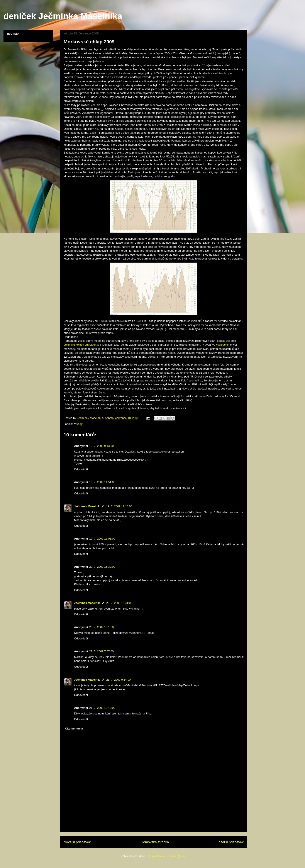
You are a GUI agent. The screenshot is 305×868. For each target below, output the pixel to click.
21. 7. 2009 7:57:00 (102, 651)
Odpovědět (81, 469)
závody (78, 424)
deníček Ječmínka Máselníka (63, 16)
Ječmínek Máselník (87, 506)
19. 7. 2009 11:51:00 (102, 482)
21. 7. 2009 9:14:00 (119, 680)
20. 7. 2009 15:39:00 (102, 567)
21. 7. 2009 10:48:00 (102, 708)
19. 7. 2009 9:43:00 (102, 446)
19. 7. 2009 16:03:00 (102, 539)
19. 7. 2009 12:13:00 (119, 506)
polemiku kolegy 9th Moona (81, 345)
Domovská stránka (155, 842)
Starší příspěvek (231, 842)
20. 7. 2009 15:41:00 (119, 603)
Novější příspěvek (77, 842)
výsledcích (223, 345)
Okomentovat (74, 729)
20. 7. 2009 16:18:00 (102, 627)
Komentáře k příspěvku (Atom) (167, 856)
